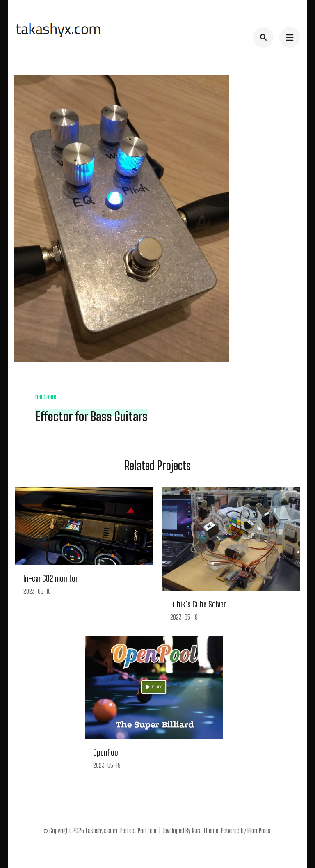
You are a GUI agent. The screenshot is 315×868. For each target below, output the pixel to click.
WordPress (259, 830)
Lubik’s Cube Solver (198, 604)
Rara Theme (205, 830)
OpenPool (106, 752)
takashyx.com (101, 830)
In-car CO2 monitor (51, 578)
